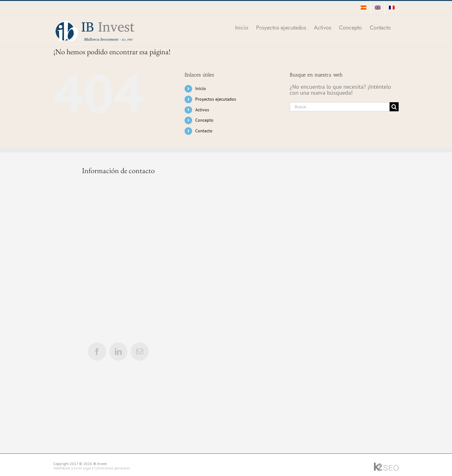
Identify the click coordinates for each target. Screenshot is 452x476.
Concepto (204, 120)
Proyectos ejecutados (216, 99)
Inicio (201, 88)
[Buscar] (394, 107)
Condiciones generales (112, 468)
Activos (202, 110)
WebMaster (62, 468)
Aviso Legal (82, 468)
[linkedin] (118, 352)
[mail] (140, 352)
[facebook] (97, 352)
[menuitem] (363, 8)
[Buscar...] (340, 107)
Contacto (204, 131)
